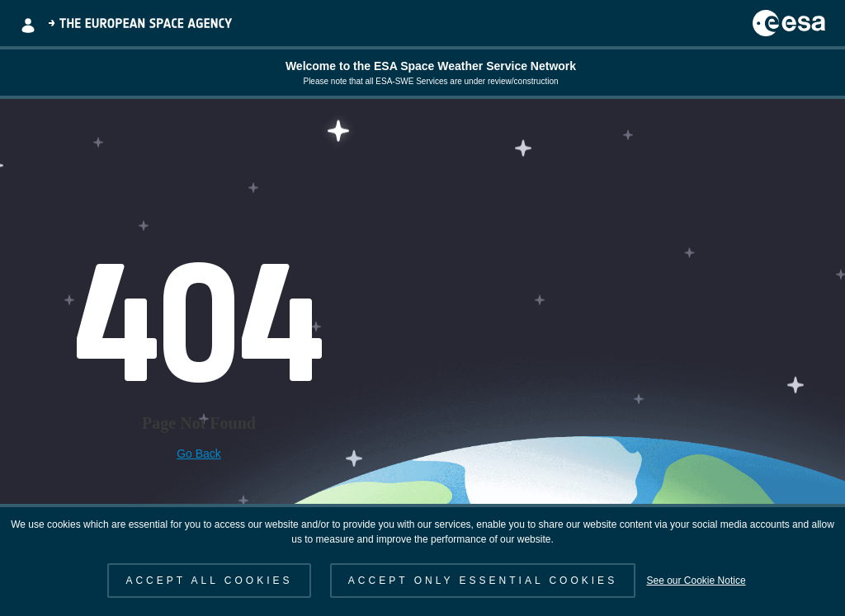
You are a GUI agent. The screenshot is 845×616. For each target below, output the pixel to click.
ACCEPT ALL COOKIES (209, 581)
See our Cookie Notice (696, 581)
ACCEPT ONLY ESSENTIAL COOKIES (483, 581)
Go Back (199, 454)
